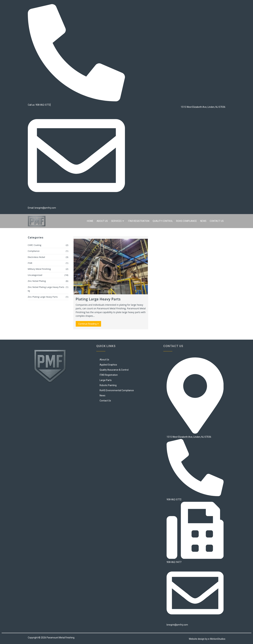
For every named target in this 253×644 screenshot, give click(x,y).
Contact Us (217, 221)
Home (90, 221)
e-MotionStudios (217, 639)
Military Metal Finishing (39, 269)
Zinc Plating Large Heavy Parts (43, 297)
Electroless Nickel (36, 257)
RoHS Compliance (186, 221)
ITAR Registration (139, 221)
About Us (102, 221)
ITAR (30, 263)
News (203, 221)
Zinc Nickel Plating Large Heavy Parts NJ (46, 289)
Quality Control (163, 221)
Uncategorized (35, 275)
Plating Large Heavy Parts (98, 299)
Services (118, 221)
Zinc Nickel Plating (37, 281)
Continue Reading (90, 323)
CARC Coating (35, 245)
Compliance (34, 251)
